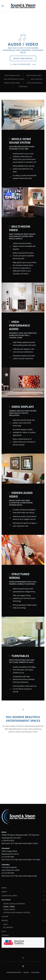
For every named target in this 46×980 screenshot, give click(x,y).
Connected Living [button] (23, 896)
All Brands (8, 927)
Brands (23, 920)
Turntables (23, 86)
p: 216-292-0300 (8, 857)
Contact (5, 935)
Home (4, 888)
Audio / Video (9, 907)
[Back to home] (23, 6)
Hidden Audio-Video (12, 83)
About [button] (23, 892)
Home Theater (9, 909)
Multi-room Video (34, 75)
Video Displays (37, 79)
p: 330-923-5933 (8, 841)
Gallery (5, 916)
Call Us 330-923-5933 (20, 64)
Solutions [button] (23, 900)
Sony (5, 924)
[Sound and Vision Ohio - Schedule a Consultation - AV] (23, 767)
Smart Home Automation (14, 904)
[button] (3, 6)
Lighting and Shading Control (17, 912)
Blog (4, 931)
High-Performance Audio (14, 79)
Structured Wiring (34, 83)
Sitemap (26, 972)
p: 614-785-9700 (8, 873)
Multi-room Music (12, 75)
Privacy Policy (35, 972)
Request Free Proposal (23, 58)
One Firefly (17, 972)
